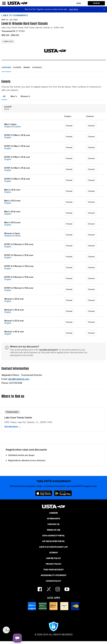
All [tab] (4, 96)
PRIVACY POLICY (54, 564)
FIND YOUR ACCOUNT (54, 570)
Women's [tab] (25, 96)
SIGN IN (96, 3)
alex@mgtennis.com (19, 379)
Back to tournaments (15, 15)
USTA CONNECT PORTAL (54, 536)
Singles (8, 126)
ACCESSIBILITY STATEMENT (54, 575)
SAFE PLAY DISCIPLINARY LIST (54, 547)
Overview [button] (6, 67)
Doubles (17, 126)
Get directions (11, 427)
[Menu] (4, 3)
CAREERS (54, 513)
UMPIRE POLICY (54, 558)
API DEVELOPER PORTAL (54, 541)
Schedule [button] (37, 67)
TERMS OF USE (54, 530)
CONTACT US (54, 524)
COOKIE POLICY (53, 581)
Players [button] (17, 67)
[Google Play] (63, 493)
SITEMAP (54, 553)
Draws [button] (27, 67)
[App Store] (44, 493)
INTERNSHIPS (54, 519)
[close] (104, 9)
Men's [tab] (14, 96)
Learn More (73, 9)
